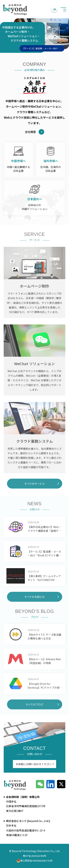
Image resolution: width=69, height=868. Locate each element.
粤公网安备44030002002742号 (35, 861)
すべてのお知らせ (35, 597)
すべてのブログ (35, 704)
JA (54, 9)
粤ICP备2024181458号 (35, 856)
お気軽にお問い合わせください (34, 764)
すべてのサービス (35, 484)
